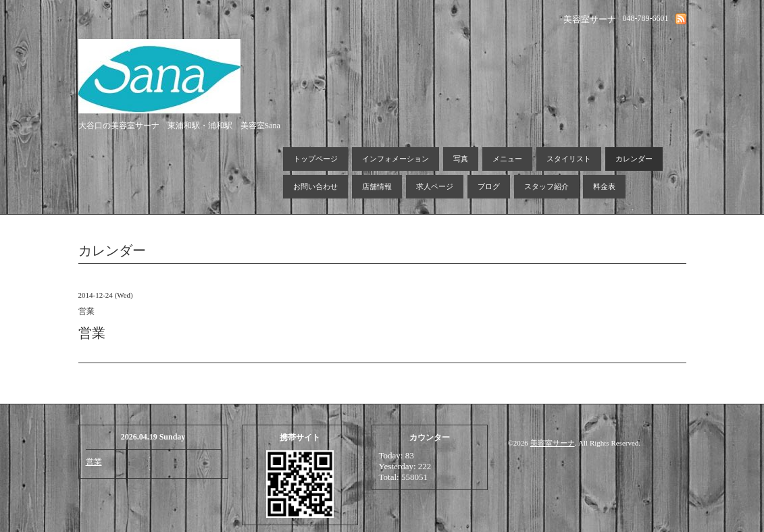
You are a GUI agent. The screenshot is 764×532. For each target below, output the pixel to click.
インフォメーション (396, 159)
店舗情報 (377, 186)
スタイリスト (569, 159)
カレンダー (634, 159)
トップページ (315, 159)
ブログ (489, 186)
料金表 (604, 186)
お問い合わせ (315, 186)
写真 (461, 159)
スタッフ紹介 (546, 186)
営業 (94, 462)
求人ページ (435, 186)
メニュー (507, 159)
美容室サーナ (553, 443)
